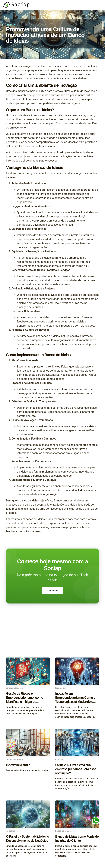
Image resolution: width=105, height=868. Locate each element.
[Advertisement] (52, 636)
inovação (10, 25)
